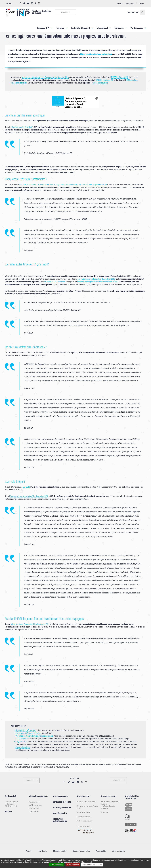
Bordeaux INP (43, 28)
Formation (60, 28)
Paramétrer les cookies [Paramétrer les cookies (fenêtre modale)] (92, 865)
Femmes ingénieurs (23, 755)
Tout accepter (57, 865)
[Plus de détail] (86, 862)
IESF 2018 (26, 495)
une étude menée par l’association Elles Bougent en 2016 (98, 290)
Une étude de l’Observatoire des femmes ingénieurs (34, 744)
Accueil (7, 36)
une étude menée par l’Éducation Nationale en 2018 (96, 287)
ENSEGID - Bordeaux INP (120, 85)
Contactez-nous (130, 3)
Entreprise (119, 28)
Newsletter (117, 788)
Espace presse (33, 819)
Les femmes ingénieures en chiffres (28, 741)
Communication (34, 816)
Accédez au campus (35, 813)
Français (141, 3)
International (102, 28)
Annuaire (120, 3)
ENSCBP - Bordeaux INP (105, 88)
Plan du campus (34, 810)
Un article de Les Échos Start (26, 738)
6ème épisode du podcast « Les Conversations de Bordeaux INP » (45, 85)
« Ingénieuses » (21, 750)
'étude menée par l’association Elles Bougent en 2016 (29, 504)
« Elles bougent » (22, 747)
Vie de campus (137, 28)
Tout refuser (73, 865)
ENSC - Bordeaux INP (100, 91)
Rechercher (134, 12)
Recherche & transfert (81, 28)
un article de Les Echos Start (55, 290)
